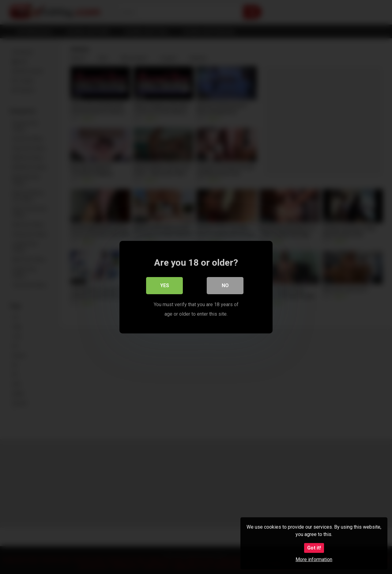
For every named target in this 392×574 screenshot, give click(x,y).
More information (314, 559)
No (225, 285)
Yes (165, 285)
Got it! (314, 548)
